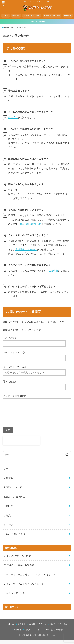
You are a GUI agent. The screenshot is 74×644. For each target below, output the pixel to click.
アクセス (8, 529)
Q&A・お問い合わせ (14, 538)
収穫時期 (68, 16)
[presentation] (21, 445)
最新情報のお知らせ (31, 224)
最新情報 (16, 16)
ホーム (6, 16)
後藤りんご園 (31, 639)
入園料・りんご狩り (32, 16)
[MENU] (3, 4)
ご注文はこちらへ (37, 21)
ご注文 (7, 520)
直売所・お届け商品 (52, 16)
